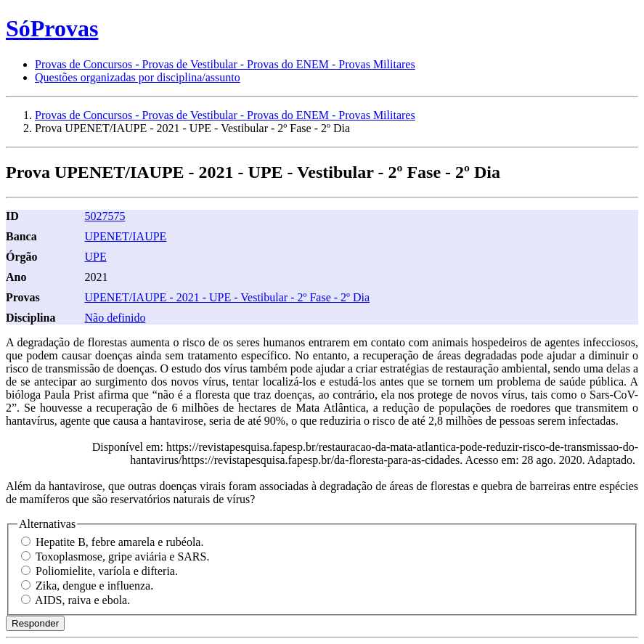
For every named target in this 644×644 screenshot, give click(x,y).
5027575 (105, 216)
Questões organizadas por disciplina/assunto (138, 77)
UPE (95, 257)
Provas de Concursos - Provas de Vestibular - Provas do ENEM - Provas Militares (225, 64)
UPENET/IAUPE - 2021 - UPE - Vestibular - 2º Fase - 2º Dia (227, 297)
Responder (35, 623)
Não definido (115, 318)
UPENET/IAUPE (125, 236)
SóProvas (52, 28)
